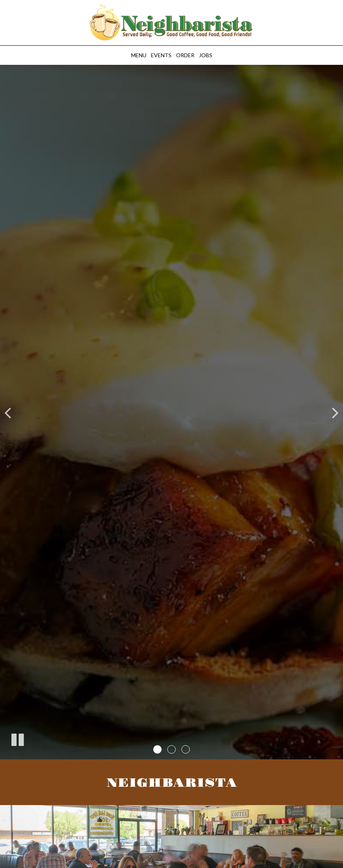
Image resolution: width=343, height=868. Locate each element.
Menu (139, 55)
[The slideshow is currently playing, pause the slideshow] (17, 738)
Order (185, 55)
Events (161, 55)
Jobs (206, 55)
